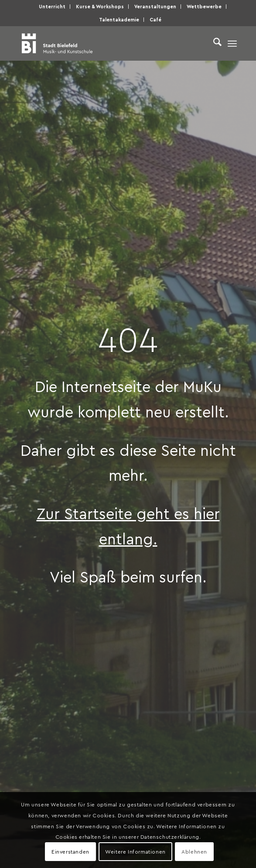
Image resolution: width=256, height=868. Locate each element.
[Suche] (213, 43)
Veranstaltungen (155, 6)
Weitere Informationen (135, 851)
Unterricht (52, 6)
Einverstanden (70, 851)
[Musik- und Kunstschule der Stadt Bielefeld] (106, 43)
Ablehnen (194, 851)
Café (155, 19)
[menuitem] (52, 7)
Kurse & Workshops (100, 6)
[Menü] (232, 43)
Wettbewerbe (204, 6)
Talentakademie (119, 19)
